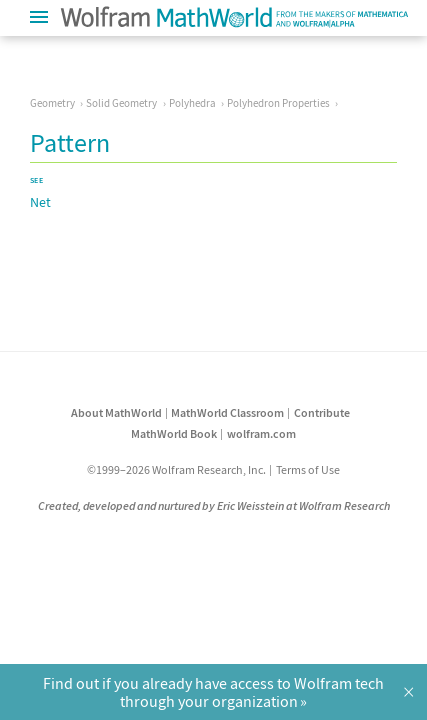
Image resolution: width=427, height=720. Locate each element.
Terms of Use (308, 469)
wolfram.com (261, 433)
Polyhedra (192, 103)
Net (40, 202)
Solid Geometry (121, 103)
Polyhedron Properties (278, 103)
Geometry (52, 103)
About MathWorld (116, 412)
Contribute (322, 412)
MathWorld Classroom (227, 412)
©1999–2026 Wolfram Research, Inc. (176, 469)
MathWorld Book (174, 433)
